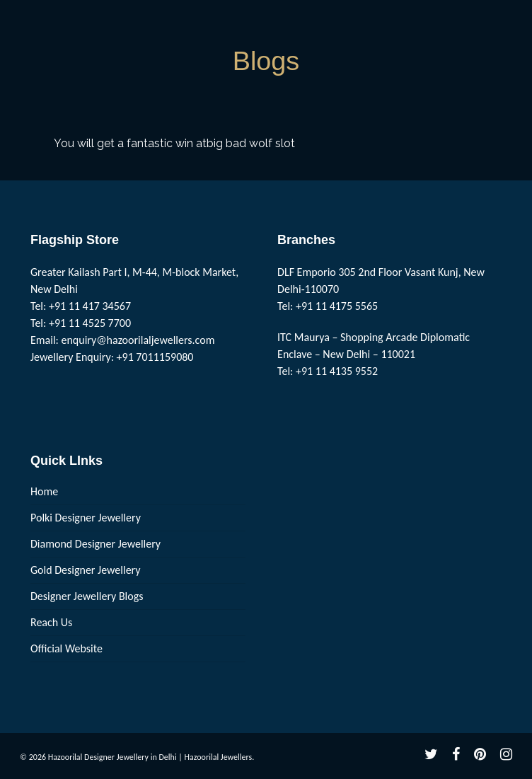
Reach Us (51, 622)
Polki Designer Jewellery (86, 518)
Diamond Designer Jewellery (96, 544)
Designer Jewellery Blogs (87, 596)
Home (44, 491)
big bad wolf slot (251, 143)
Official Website (66, 648)
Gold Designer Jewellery (86, 570)
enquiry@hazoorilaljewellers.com (138, 340)
